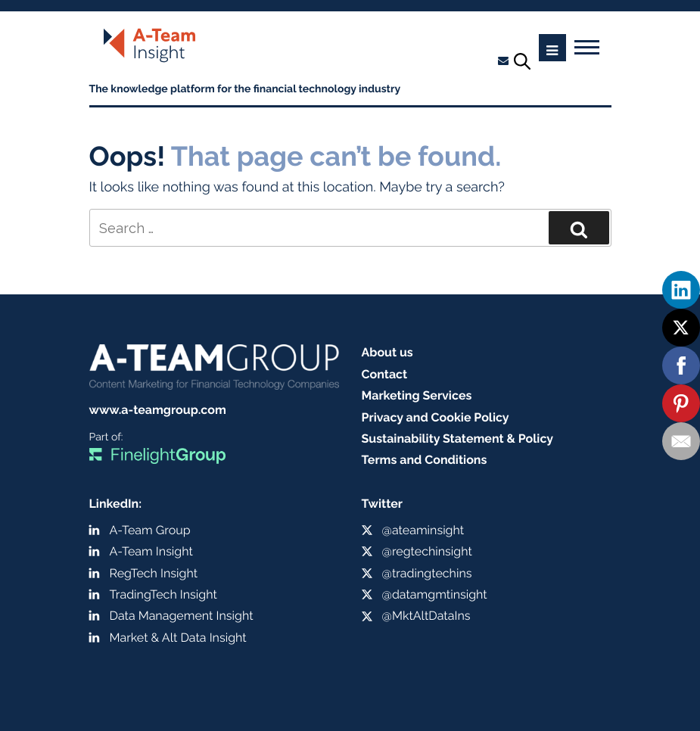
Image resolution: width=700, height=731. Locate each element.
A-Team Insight (151, 551)
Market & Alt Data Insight (178, 638)
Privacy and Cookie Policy (436, 417)
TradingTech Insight (163, 594)
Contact (385, 374)
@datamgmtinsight (435, 594)
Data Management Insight (182, 616)
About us (387, 352)
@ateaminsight (423, 530)
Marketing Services (417, 395)
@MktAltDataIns (426, 616)
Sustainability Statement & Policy (458, 439)
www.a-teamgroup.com (158, 410)
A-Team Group (150, 530)
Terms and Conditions (425, 460)
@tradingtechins (427, 573)
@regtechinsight (427, 551)
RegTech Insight (154, 573)
